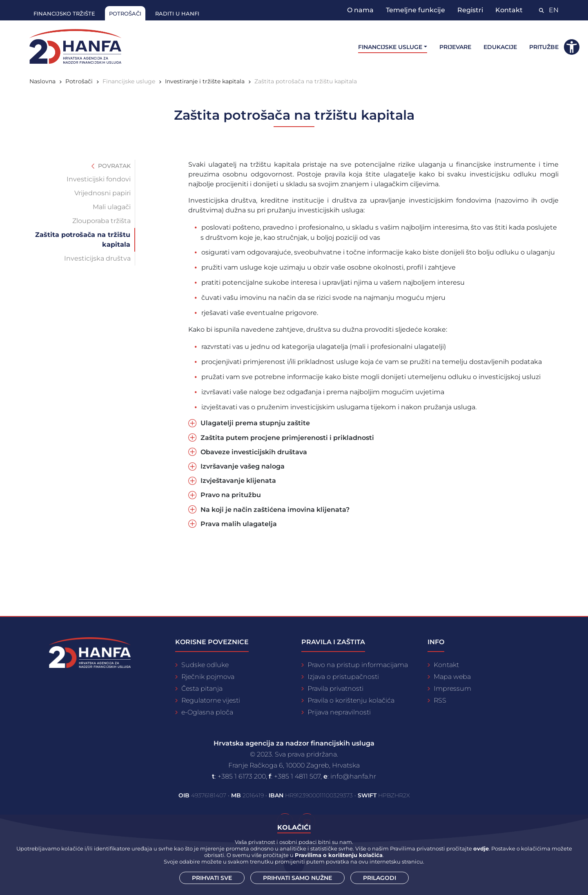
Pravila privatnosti (335, 689)
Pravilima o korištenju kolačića (339, 855)
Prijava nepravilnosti (339, 712)
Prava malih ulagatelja (239, 524)
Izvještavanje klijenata (238, 481)
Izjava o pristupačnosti (343, 677)
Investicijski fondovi (99, 179)
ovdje (481, 848)
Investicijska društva (97, 258)
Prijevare (455, 47)
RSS (440, 700)
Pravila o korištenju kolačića (351, 700)
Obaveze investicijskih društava (254, 452)
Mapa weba (452, 677)
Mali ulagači (112, 207)
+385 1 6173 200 (242, 776)
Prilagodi (380, 878)
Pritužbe (544, 47)
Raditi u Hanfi (177, 13)
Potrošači (125, 13)
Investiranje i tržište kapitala (205, 81)
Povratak (111, 166)
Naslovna (42, 81)
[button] (572, 47)
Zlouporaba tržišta (101, 221)
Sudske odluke (205, 665)
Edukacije (500, 47)
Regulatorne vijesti (211, 700)
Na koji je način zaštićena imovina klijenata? (275, 510)
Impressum (452, 689)
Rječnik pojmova (208, 677)
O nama (360, 10)
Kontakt (509, 10)
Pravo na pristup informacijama (358, 665)
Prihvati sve (212, 878)
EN (554, 10)
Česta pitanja (202, 689)
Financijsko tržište (64, 13)
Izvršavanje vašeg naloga (243, 466)
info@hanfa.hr (353, 776)
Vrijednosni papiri (102, 193)
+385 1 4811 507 (297, 776)
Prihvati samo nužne (297, 878)
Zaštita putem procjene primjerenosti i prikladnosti (287, 438)
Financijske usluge (129, 81)
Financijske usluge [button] (390, 47)
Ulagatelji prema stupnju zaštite (255, 423)
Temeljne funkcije (415, 10)
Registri (470, 10)
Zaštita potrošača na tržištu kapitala (306, 81)
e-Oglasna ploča (207, 712)
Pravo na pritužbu (231, 495)
